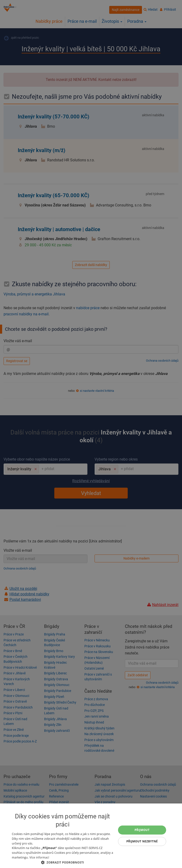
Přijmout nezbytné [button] (142, 841)
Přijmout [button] (142, 830)
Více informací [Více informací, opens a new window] (39, 857)
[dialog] (91, 836)
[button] (63, 862)
